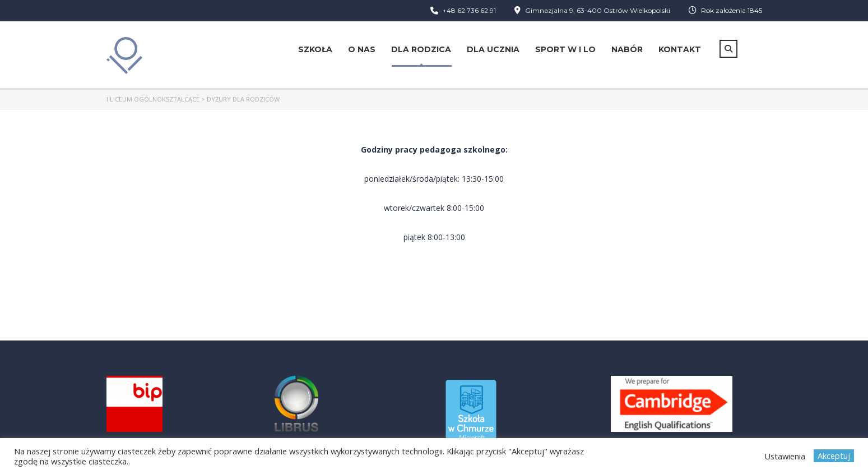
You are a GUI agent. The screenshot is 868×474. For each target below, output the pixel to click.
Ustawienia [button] (785, 456)
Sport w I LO (565, 49)
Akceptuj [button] (834, 455)
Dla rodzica (421, 49)
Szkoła (315, 49)
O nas (362, 49)
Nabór (627, 49)
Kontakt (680, 49)
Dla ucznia (493, 49)
